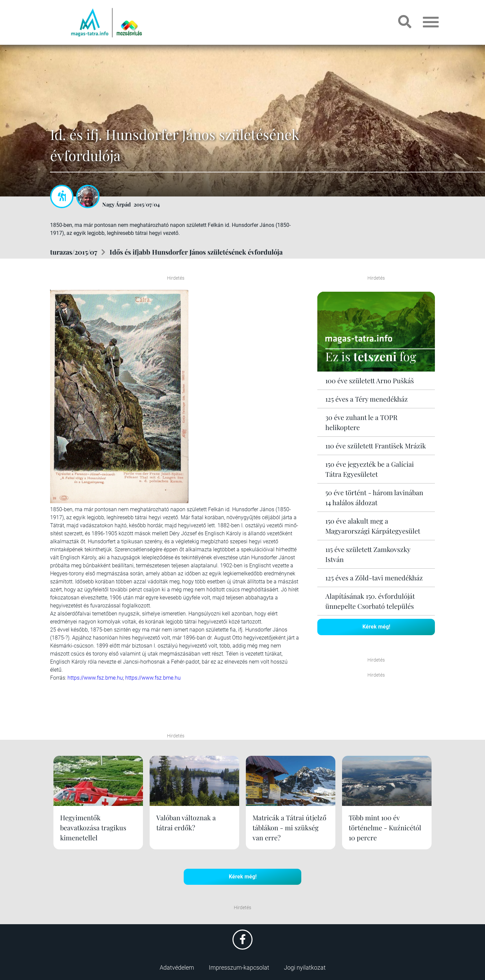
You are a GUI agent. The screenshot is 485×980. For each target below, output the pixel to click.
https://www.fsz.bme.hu (95, 678)
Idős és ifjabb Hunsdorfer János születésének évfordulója (196, 252)
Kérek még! (376, 627)
